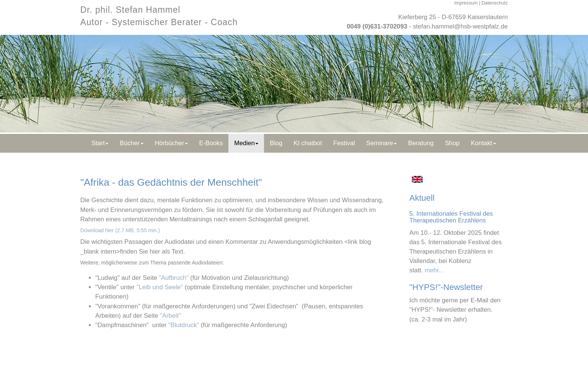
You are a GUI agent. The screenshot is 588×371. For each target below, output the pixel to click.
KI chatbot (308, 143)
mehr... (434, 270)
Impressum (466, 3)
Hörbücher (171, 143)
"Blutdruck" (184, 325)
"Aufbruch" (174, 278)
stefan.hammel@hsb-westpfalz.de (460, 26)
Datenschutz (495, 3)
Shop (452, 143)
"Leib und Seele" (160, 287)
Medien (246, 143)
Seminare (381, 143)
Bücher (131, 143)
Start (100, 143)
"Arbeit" (171, 316)
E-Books (211, 143)
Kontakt (484, 143)
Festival (344, 143)
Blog (276, 143)
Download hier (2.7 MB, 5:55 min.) (120, 230)
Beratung (421, 143)
